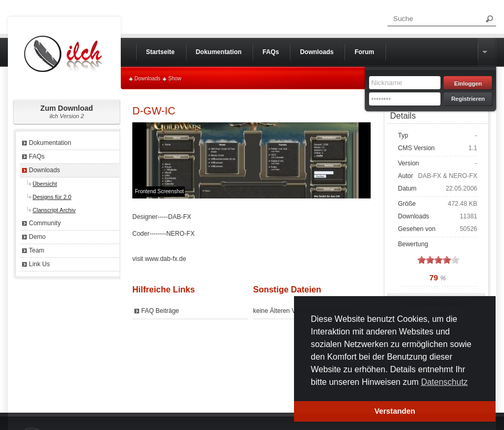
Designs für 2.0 (52, 197)
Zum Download (67, 112)
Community (45, 223)
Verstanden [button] (395, 411)
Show (175, 78)
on (422, 260)
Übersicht (45, 184)
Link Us (39, 264)
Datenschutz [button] (444, 382)
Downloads (147, 78)
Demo (37, 237)
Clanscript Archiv (54, 210)
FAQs (37, 156)
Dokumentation (50, 143)
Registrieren (468, 99)
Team (36, 250)
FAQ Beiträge (160, 311)
